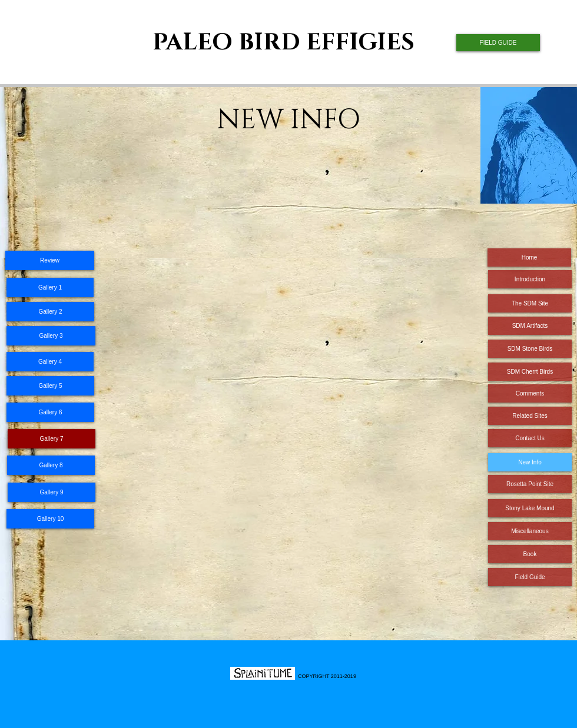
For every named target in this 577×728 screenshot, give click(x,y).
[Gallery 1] (50, 287)
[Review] (50, 260)
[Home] (529, 257)
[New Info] (530, 462)
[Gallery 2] (50, 312)
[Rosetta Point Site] (530, 484)
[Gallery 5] (50, 386)
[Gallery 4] (50, 362)
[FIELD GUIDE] (498, 43)
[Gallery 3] (51, 336)
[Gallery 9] (52, 492)
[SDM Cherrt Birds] (530, 372)
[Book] (530, 554)
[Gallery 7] (52, 439)
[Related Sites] (530, 416)
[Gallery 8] (51, 465)
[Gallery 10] (50, 519)
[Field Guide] (530, 577)
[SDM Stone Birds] (530, 349)
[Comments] (530, 393)
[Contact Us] (530, 438)
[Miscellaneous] (530, 531)
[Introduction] (530, 279)
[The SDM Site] (530, 303)
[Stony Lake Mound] (530, 508)
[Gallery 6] (50, 412)
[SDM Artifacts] (530, 326)
